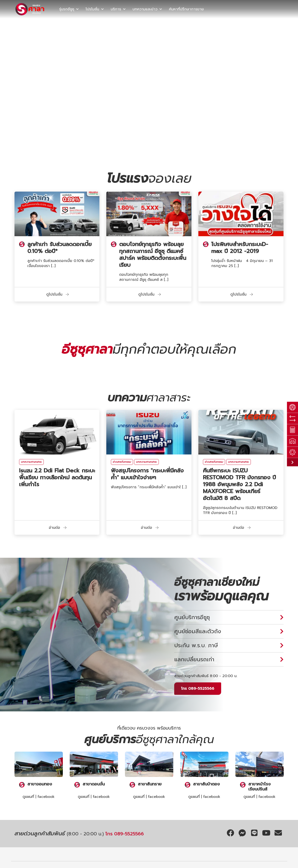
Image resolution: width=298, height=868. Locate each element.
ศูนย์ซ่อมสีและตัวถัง (198, 631)
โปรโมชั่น (92, 9)
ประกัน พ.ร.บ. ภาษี (196, 645)
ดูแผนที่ (28, 797)
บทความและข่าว (145, 9)
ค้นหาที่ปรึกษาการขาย (186, 9)
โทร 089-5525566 (198, 689)
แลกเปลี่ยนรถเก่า (194, 659)
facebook (46, 797)
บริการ (116, 9)
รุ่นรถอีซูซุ (67, 9)
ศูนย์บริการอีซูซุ (192, 617)
